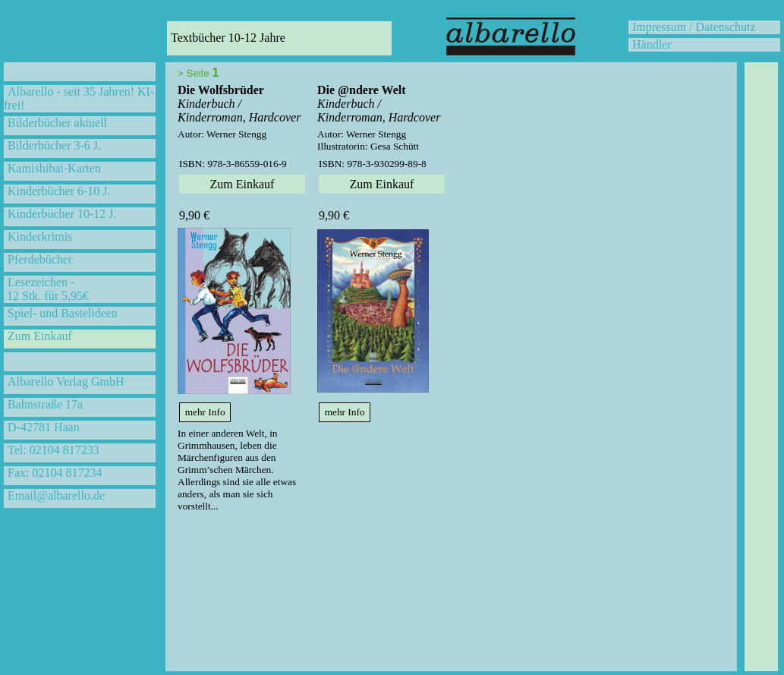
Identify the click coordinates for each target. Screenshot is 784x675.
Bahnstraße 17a (45, 404)
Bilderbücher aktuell (57, 123)
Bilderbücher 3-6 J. (54, 145)
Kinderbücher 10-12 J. (62, 214)
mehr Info (205, 412)
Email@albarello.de (56, 495)
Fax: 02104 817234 (55, 473)
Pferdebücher (40, 259)
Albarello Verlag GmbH (66, 382)
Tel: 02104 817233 (54, 450)
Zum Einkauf (40, 336)
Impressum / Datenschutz (694, 27)
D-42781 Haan (44, 427)
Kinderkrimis (40, 237)
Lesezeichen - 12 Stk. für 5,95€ (46, 289)
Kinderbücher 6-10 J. (59, 191)
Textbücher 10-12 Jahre (228, 38)
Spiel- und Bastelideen (63, 313)
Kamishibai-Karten (54, 168)
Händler (652, 44)
